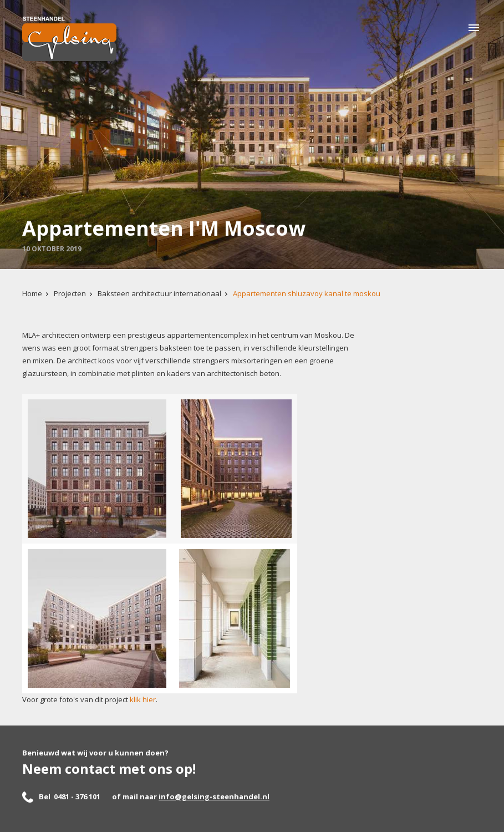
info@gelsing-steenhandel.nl (214, 797)
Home (32, 293)
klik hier (143, 699)
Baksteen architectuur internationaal (159, 293)
